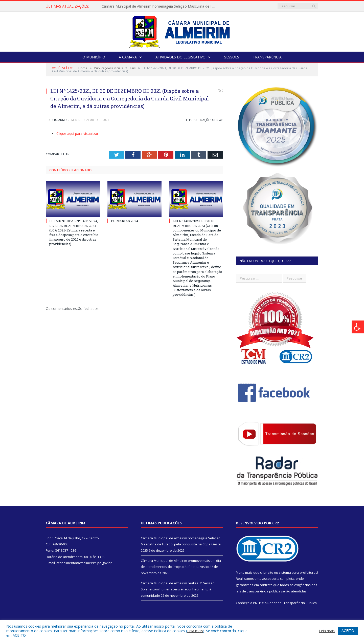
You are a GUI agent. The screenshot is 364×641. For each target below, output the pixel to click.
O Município (94, 57)
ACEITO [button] (348, 631)
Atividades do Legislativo (180, 57)
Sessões (232, 57)
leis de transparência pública (258, 591)
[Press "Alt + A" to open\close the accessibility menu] (358, 327)
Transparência (267, 57)
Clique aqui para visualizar (77, 133)
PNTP (257, 603)
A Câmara (128, 57)
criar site (267, 572)
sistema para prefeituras (298, 572)
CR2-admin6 (61, 120)
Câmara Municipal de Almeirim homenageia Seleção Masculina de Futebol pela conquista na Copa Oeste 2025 (160, 6)
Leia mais (195, 631)
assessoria (271, 579)
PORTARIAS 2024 (125, 221)
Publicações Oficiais (208, 120)
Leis (189, 120)
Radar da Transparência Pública (292, 603)
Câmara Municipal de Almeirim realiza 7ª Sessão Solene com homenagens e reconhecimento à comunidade (178, 589)
